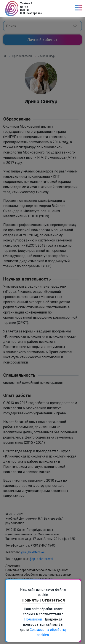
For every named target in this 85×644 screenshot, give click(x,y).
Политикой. (33, 619)
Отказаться (53, 600)
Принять (31, 600)
